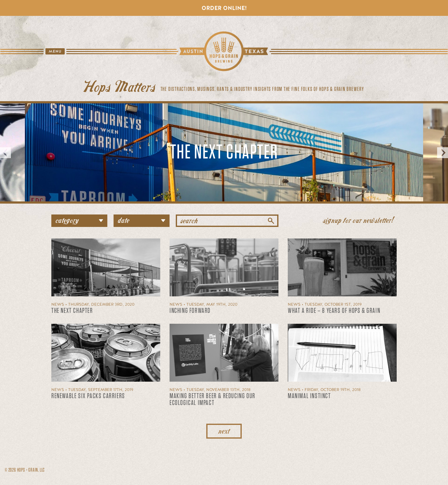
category (82, 220)
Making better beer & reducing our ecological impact (212, 399)
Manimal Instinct (309, 396)
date (144, 220)
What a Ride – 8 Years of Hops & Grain (334, 311)
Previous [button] (5, 152)
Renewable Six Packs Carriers (88, 396)
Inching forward (190, 311)
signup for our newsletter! (358, 220)
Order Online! (224, 8)
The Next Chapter (224, 153)
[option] (224, 152)
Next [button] (443, 152)
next (224, 430)
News (58, 304)
